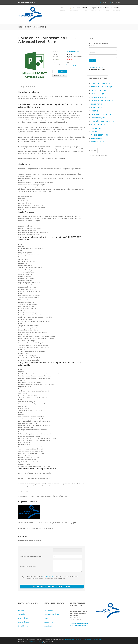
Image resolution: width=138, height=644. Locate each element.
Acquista (63, 71)
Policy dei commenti (48, 576)
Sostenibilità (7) (97, 142)
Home (63, 9)
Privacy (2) (94, 132)
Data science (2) (96, 94)
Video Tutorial (49, 626)
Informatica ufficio (73, 51)
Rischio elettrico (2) (98, 135)
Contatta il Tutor (49, 622)
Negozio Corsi (96, 9)
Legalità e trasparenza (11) (101, 121)
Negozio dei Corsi (24, 622)
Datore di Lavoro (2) (98, 97)
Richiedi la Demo (60, 76)
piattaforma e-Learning (36, 642)
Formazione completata (52, 614)
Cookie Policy (79, 640)
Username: (92, 46)
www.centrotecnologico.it (79, 626)
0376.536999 (116, 2)
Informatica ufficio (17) (100, 114)
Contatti (104, 2)
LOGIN (92, 60)
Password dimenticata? (96, 68)
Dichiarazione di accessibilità (93, 640)
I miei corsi (75, 9)
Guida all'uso (22, 614)
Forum (46, 618)
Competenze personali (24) (101, 87)
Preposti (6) (95, 128)
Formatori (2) (96, 107)
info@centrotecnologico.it (79, 624)
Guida (85, 9)
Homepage (22, 610)
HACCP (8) (93, 111)
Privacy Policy (69, 640)
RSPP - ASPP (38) (96, 138)
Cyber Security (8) (97, 90)
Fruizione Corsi (49, 610)
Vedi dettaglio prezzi (73, 65)
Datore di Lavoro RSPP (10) (101, 101)
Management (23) (97, 125)
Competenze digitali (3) (100, 83)
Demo (107, 9)
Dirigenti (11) (95, 104)
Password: (92, 53)
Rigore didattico (23, 618)
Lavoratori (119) (97, 118)
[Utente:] (67, 550)
